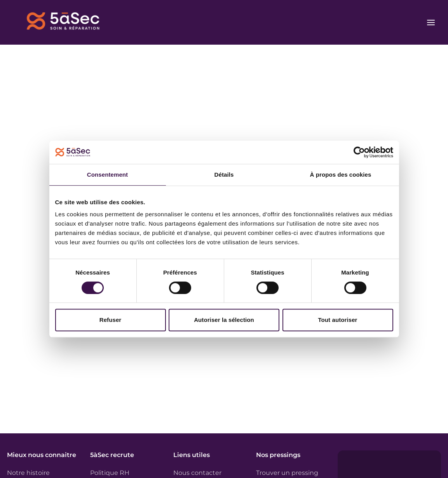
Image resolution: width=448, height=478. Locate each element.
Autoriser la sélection (224, 320)
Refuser (111, 320)
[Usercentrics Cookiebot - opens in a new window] (359, 152)
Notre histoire (28, 473)
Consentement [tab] (107, 175)
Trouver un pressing (287, 473)
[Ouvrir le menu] (431, 23)
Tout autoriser (337, 320)
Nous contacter (197, 473)
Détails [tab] (224, 175)
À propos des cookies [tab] (341, 175)
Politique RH (110, 473)
